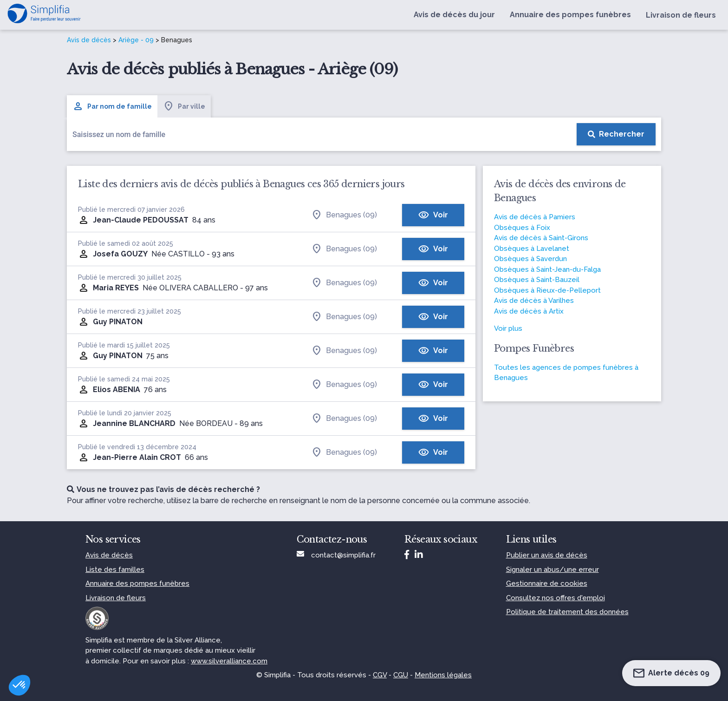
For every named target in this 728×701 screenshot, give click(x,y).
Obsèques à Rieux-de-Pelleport (547, 290)
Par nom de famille (112, 106)
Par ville (184, 106)
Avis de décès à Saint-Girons (541, 238)
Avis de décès (89, 40)
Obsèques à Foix (522, 228)
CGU (401, 675)
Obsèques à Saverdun (530, 259)
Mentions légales (443, 675)
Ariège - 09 (136, 40)
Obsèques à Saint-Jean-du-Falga (547, 269)
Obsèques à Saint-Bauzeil (537, 280)
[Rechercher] (616, 134)
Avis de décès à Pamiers (535, 217)
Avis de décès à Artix (529, 311)
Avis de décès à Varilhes (534, 301)
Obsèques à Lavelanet (532, 249)
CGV (380, 675)
